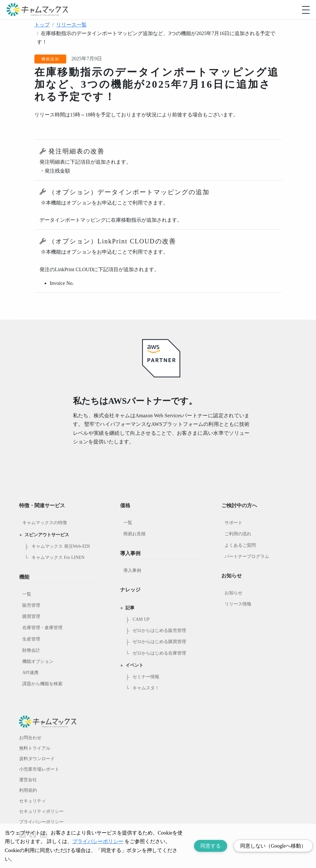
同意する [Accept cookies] (211, 846)
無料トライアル (35, 748)
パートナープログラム (247, 556)
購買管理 (31, 616)
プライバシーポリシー (41, 822)
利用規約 (28, 790)
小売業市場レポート (39, 769)
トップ (42, 25)
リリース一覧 (71, 25)
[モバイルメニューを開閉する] (306, 10)
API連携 (30, 673)
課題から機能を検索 (42, 684)
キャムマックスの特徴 (45, 523)
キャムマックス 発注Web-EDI (61, 546)
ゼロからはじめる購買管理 (159, 642)
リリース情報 (238, 604)
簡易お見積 (134, 534)
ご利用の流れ (238, 534)
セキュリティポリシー (41, 811)
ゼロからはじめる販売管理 (159, 631)
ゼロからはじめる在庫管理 (159, 653)
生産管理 (31, 639)
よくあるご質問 (240, 545)
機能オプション (38, 661)
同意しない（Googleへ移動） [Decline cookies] (273, 846)
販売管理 (31, 605)
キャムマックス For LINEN (58, 557)
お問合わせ (30, 738)
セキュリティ (32, 801)
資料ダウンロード (37, 759)
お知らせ (233, 593)
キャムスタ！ (146, 688)
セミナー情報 (146, 677)
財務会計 (31, 650)
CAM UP (141, 619)
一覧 (27, 594)
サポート (233, 523)
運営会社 (28, 780)
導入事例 (132, 571)
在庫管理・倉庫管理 (42, 628)
